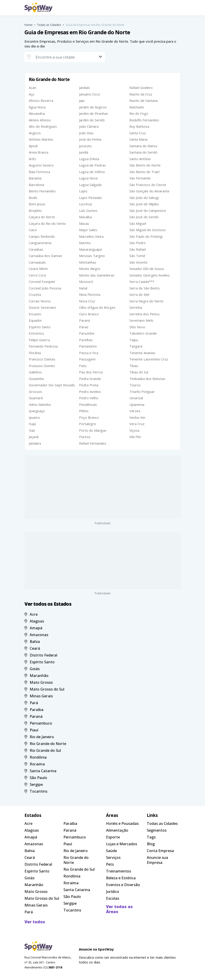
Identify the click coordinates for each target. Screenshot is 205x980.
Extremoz (36, 333)
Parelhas (86, 340)
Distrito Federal (41, 655)
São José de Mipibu (144, 204)
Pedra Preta (89, 385)
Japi (82, 100)
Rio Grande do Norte (45, 744)
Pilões (84, 411)
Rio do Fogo (139, 113)
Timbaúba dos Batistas (147, 379)
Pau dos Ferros (91, 372)
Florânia (35, 353)
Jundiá (84, 152)
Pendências (88, 404)
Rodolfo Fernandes (144, 120)
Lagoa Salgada (90, 185)
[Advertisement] (103, 487)
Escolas (113, 898)
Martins (85, 243)
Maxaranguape (91, 249)
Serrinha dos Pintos (145, 314)
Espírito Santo (40, 327)
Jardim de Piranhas (94, 113)
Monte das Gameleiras (97, 275)
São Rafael (137, 249)
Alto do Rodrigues (43, 126)
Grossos (35, 392)
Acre (31, 614)
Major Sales (88, 230)
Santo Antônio (140, 159)
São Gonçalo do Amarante (149, 191)
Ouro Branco (89, 314)
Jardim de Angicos (93, 107)
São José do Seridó (144, 217)
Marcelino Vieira (91, 236)
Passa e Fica (89, 353)
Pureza (85, 437)
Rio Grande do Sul (43, 750)
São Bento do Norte (145, 165)
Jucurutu (85, 146)
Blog (151, 844)
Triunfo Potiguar (142, 392)
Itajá (32, 424)
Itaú (32, 430)
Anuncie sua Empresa (157, 860)
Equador (35, 320)
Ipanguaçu (37, 411)
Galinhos (35, 372)
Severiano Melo (141, 320)
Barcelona (36, 185)
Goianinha (36, 379)
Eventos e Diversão (123, 885)
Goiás (32, 669)
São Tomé (137, 256)
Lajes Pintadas (90, 198)
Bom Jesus (37, 204)
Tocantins (36, 791)
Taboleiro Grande (143, 333)
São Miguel (138, 223)
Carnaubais (37, 262)
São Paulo (36, 778)
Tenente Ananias (142, 353)
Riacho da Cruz (141, 94)
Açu (31, 94)
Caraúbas (36, 249)
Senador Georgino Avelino (150, 275)
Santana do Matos (143, 146)
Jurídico (113, 891)
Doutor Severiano (42, 307)
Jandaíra (35, 443)
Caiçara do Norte (42, 217)
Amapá (34, 628)
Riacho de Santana (143, 100)
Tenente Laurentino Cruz (149, 359)
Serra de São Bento (145, 288)
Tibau (134, 366)
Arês (32, 159)
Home (29, 25)
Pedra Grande (90, 379)
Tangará (136, 346)
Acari (33, 88)
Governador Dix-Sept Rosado (52, 385)
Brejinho (35, 211)
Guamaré (36, 398)
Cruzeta (35, 294)
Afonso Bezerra (41, 100)
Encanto (35, 314)
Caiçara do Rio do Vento (47, 223)
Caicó (33, 230)
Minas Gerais (39, 696)
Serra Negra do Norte (146, 301)
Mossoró (86, 282)
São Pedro (137, 243)
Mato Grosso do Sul (45, 689)
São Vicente (138, 262)
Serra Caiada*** (142, 282)
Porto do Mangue (93, 430)
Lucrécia (85, 204)
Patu (83, 366)
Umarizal (136, 398)
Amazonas (36, 635)
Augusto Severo (41, 165)
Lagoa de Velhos (92, 172)
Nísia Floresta (90, 294)
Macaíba (85, 217)
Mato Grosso (39, 682)
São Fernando (140, 178)
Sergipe (34, 784)
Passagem (87, 359)
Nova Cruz (87, 301)
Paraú (84, 327)
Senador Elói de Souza (147, 269)
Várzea (135, 411)
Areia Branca (39, 152)
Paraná (84, 320)
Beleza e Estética (121, 878)
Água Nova (37, 107)
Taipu (134, 340)
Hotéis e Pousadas (122, 823)
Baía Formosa (39, 172)
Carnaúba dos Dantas (45, 256)
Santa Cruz (138, 133)
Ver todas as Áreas (119, 909)
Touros (135, 385)
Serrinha (136, 307)
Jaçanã (34, 437)
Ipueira (34, 417)
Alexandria (37, 113)
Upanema (137, 404)
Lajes (83, 191)
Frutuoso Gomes (42, 366)
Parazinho (87, 333)
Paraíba (34, 709)
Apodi (33, 146)
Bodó (33, 198)
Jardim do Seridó (92, 120)
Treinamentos (118, 871)
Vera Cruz (137, 424)
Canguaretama (40, 243)
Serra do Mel (139, 294)
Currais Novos (40, 301)
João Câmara (89, 126)
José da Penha (90, 139)
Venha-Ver (137, 417)
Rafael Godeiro (141, 88)
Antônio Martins (41, 139)
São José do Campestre (148, 211)
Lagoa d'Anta (89, 159)
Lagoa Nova (88, 178)
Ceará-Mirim (38, 269)
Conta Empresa (160, 851)
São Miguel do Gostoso (147, 230)
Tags (151, 837)
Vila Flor (135, 437)
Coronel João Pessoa (45, 288)
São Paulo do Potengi (146, 236)
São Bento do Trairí (144, 172)
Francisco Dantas (42, 359)
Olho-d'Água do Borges (97, 307)
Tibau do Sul (139, 372)
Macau (84, 223)
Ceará (32, 648)
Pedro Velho (89, 398)
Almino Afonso (40, 120)
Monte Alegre (90, 269)
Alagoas (34, 621)
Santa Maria (138, 139)
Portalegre (88, 424)
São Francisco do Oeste (148, 185)
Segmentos (157, 830)
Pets (110, 864)
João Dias (86, 133)
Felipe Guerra (39, 340)
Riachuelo (137, 107)
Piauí (31, 730)
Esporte (113, 837)
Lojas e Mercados (122, 844)
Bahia (32, 641)
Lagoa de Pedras (92, 165)
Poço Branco (89, 417)
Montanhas (88, 262)
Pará (31, 703)
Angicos (35, 133)
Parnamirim (88, 346)
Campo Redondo (42, 236)
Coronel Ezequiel (42, 282)
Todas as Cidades (49, 25)
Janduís (84, 88)
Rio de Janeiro (39, 737)
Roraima (35, 764)
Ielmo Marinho (40, 404)
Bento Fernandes (42, 191)
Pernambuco (38, 723)
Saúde (111, 851)
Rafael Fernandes (93, 443)
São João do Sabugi (144, 198)
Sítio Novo (137, 327)
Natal (83, 288)
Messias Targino (92, 256)
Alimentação (117, 830)
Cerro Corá (37, 275)
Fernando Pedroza (43, 346)
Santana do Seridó (143, 152)
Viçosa (134, 430)
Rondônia (36, 757)
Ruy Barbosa (139, 126)
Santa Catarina (41, 771)
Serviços (113, 857)
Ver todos (35, 922)
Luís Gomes (88, 211)
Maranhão (37, 675)
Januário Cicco (90, 94)
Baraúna (35, 178)
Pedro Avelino (90, 392)
